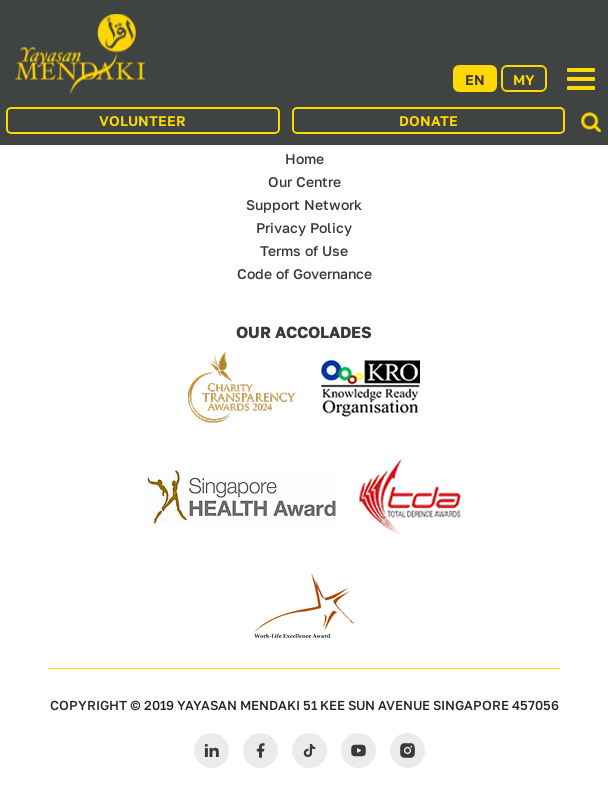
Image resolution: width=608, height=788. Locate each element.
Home (304, 158)
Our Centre (304, 181)
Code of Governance (304, 273)
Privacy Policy (304, 227)
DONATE (428, 120)
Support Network (304, 204)
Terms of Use (304, 250)
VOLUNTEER (142, 120)
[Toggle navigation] (581, 79)
